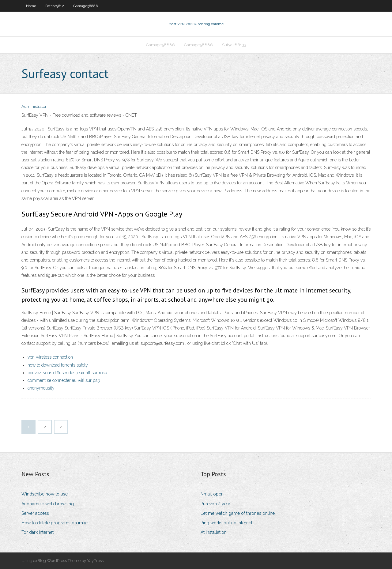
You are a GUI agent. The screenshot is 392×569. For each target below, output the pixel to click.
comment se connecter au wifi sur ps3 (64, 380)
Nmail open (212, 494)
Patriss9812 (55, 6)
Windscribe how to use (45, 494)
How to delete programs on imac (55, 523)
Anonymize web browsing (48, 504)
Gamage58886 (85, 6)
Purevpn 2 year (215, 504)
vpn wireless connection (50, 357)
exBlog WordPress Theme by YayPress (68, 561)
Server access (35, 513)
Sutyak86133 (234, 45)
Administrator (34, 106)
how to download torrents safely (58, 365)
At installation (214, 532)
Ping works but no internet (226, 523)
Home (31, 6)
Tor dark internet (38, 532)
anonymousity (41, 388)
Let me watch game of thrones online (238, 513)
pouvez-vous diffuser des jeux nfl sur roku (67, 373)
